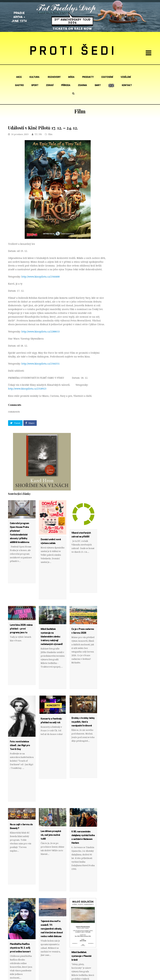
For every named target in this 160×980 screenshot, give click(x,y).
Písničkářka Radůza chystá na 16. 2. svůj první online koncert (20, 874)
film (50, 134)
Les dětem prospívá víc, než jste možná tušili (51, 780)
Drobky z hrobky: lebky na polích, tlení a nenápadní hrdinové (83, 685)
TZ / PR (38, 134)
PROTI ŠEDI (73, 51)
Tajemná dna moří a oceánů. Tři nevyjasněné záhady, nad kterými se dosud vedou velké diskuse (52, 855)
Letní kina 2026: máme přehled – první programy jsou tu (21, 610)
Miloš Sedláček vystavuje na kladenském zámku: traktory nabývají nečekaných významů (52, 618)
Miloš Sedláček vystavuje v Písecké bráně (81, 882)
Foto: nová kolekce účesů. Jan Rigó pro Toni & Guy (20, 709)
